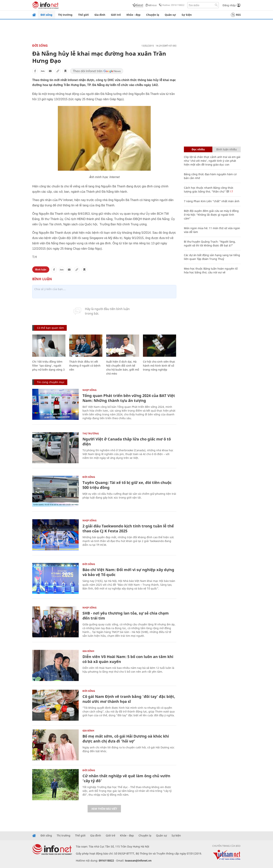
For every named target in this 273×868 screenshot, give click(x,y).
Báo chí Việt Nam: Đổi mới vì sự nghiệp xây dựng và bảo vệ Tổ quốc (128, 572)
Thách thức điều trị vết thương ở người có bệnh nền (85, 366)
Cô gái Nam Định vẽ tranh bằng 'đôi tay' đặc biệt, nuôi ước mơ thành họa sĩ (129, 699)
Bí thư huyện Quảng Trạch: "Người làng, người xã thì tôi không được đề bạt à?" (210, 243)
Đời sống (46, 15)
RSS (236, 15)
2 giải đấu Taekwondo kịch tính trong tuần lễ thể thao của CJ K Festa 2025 (128, 528)
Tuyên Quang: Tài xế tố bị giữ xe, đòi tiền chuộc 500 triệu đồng (127, 485)
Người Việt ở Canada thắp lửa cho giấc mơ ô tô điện (127, 441)
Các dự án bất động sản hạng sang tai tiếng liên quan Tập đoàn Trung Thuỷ (212, 257)
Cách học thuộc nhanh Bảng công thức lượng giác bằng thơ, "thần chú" (209, 190)
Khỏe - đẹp (133, 15)
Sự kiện (187, 15)
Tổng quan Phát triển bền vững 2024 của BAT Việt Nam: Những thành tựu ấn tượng (129, 398)
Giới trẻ (116, 15)
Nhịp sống (89, 390)
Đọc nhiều (198, 149)
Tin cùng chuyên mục (51, 382)
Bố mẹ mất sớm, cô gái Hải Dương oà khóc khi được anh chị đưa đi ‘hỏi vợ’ (126, 739)
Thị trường (65, 15)
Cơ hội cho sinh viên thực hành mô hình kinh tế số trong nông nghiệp (159, 366)
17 (230, 191)
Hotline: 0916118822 (171, 5)
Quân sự (170, 15)
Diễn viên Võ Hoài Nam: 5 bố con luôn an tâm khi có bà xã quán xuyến (128, 659)
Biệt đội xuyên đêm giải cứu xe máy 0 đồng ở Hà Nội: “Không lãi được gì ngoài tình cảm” (211, 215)
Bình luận (41, 269)
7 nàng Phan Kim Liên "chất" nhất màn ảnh (212, 201)
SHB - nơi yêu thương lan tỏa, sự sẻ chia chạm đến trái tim (126, 616)
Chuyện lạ (153, 15)
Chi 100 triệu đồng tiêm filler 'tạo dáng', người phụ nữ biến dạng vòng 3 (48, 366)
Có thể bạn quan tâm (50, 328)
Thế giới (83, 15)
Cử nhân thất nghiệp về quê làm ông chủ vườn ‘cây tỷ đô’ (126, 778)
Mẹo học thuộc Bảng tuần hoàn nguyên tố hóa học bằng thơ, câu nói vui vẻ (211, 270)
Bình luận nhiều (227, 149)
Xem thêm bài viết (104, 809)
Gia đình (100, 15)
